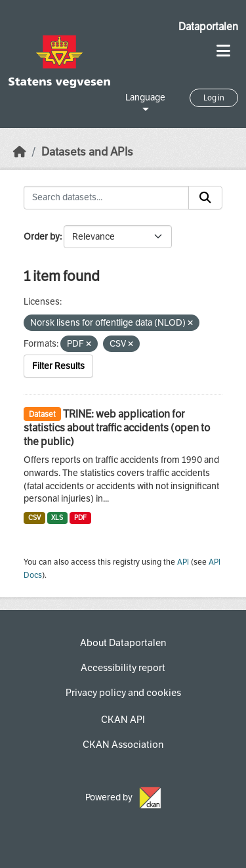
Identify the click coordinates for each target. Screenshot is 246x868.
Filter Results (58, 366)
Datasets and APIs (87, 152)
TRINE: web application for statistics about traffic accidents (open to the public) (117, 428)
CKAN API (123, 720)
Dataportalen (208, 27)
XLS (57, 518)
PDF (80, 518)
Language (145, 98)
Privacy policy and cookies (123, 693)
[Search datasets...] (106, 198)
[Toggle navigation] (223, 51)
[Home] (20, 152)
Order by (42, 237)
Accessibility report (123, 668)
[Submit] (205, 198)
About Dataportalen (123, 643)
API (183, 562)
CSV (34, 518)
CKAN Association (123, 745)
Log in (214, 98)
